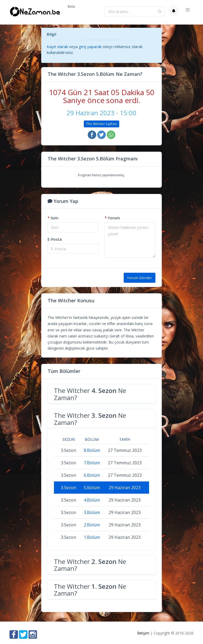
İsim (53, 218)
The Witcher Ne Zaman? (90, 394)
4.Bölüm (92, 500)
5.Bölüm (92, 488)
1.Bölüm (92, 537)
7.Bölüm (92, 463)
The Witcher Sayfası (101, 124)
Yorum (112, 218)
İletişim (143, 633)
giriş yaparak (90, 47)
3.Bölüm (92, 512)
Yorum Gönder (140, 278)
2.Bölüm (92, 525)
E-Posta (55, 239)
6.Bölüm (92, 475)
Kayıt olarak (57, 47)
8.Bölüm (92, 450)
